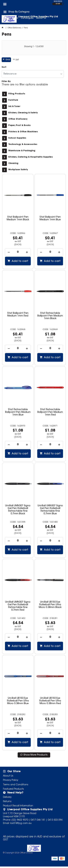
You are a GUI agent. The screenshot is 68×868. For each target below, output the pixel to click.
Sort (4, 67)
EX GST (58, 4)
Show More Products (35, 755)
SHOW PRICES (58, 1)
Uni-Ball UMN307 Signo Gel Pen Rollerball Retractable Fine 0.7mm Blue (50, 510)
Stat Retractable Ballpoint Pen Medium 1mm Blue (18, 412)
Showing (34, 47)
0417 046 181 (38, 820)
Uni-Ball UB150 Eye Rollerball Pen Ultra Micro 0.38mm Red (50, 701)
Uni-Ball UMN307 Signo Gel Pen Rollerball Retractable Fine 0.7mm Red (18, 606)
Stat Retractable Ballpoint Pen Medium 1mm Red (50, 412)
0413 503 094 (55, 820)
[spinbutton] (18, 252)
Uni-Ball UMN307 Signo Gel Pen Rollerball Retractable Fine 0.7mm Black (18, 510)
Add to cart (20, 261)
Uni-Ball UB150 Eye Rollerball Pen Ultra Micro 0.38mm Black (50, 605)
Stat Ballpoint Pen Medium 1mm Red (18, 315)
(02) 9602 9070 (20, 820)
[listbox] (33, 74)
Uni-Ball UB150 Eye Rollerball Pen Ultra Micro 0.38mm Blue (18, 701)
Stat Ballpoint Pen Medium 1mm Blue (50, 218)
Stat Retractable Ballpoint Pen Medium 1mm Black (50, 316)
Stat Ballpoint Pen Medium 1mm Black (18, 218)
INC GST (63, 4)
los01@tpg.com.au (21, 823)
